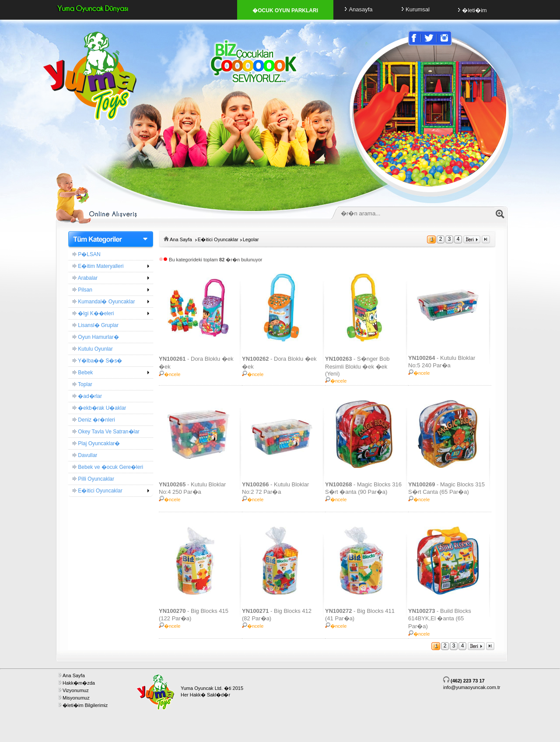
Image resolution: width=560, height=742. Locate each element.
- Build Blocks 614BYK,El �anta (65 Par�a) (440, 619)
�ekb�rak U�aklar (99, 408)
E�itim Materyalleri (98, 266)
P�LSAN (87, 254)
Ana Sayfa (181, 239)
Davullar (85, 455)
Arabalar (85, 278)
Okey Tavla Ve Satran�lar (106, 432)
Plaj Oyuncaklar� (96, 443)
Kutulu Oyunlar (93, 349)
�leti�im (471, 10)
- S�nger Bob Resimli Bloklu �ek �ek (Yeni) (357, 366)
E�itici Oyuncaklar (98, 491)
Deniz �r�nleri (94, 420)
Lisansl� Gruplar (96, 325)
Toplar (82, 384)
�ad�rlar (87, 396)
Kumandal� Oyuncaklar (104, 302)
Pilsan (82, 290)
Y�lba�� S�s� (97, 361)
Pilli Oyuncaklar (93, 479)
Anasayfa (357, 9)
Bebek (83, 373)
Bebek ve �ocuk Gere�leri (108, 467)
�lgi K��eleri (93, 313)
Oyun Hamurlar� (96, 337)
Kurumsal (414, 9)
